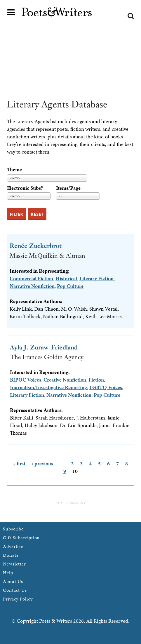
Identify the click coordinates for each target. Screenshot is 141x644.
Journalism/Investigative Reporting (48, 387)
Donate (11, 555)
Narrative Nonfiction (32, 286)
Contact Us (15, 590)
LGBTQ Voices (106, 387)
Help (8, 573)
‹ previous (42, 463)
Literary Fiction (96, 278)
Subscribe (13, 529)
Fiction (96, 380)
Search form (131, 16)
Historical (66, 278)
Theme (14, 169)
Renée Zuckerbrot (36, 246)
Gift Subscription (21, 538)
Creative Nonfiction (65, 380)
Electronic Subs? (25, 188)
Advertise (13, 546)
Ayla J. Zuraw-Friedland (44, 347)
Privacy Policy (18, 599)
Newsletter (14, 564)
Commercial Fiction (31, 278)
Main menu (11, 12)
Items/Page (68, 188)
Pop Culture (70, 286)
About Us (13, 581)
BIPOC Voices (26, 380)
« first (19, 463)
